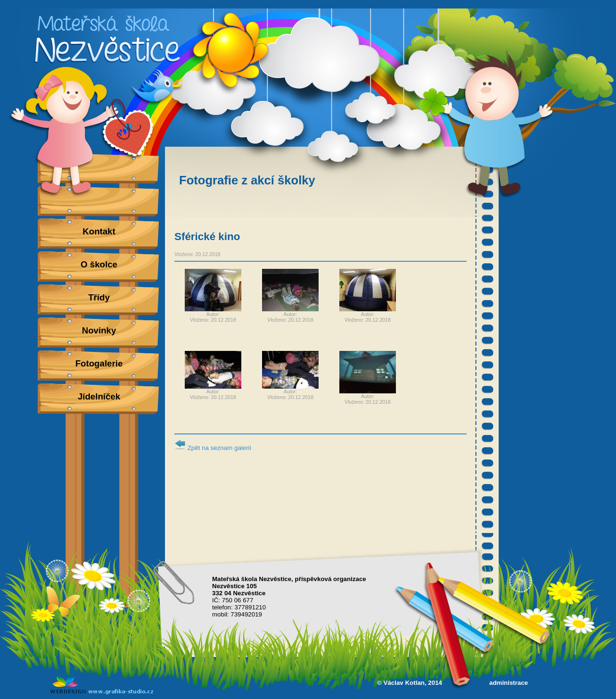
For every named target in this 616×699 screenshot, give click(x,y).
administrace (509, 683)
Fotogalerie (99, 363)
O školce (99, 264)
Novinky (99, 330)
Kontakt (99, 231)
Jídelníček (99, 396)
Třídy (99, 297)
